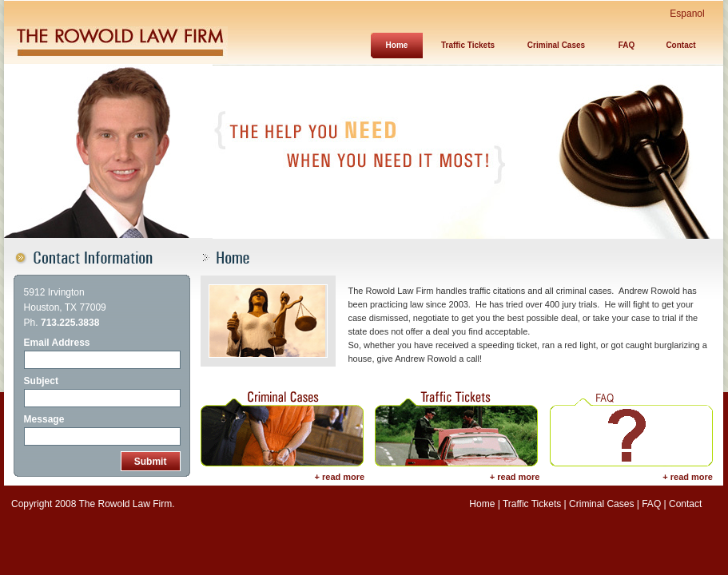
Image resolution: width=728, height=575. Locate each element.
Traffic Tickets (468, 45)
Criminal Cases (556, 45)
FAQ (627, 45)
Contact (680, 45)
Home (482, 504)
